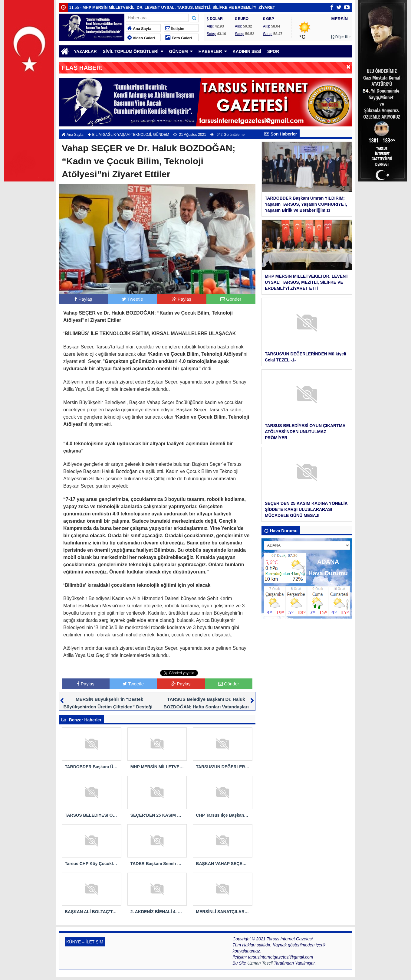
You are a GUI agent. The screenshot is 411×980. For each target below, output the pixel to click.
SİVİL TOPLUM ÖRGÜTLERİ (131, 51)
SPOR (273, 51)
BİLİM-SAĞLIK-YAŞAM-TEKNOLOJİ (122, 135)
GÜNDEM (179, 51)
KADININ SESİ (247, 51)
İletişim (175, 29)
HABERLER (210, 51)
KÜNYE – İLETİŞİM (85, 942)
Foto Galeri (179, 38)
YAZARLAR (85, 51)
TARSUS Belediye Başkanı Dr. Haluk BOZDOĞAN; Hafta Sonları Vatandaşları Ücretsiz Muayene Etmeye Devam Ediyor (205, 707)
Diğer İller (341, 37)
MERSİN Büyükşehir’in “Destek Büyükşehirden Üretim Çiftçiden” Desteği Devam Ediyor (108, 707)
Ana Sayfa (139, 29)
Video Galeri (141, 38)
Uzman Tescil (260, 963)
